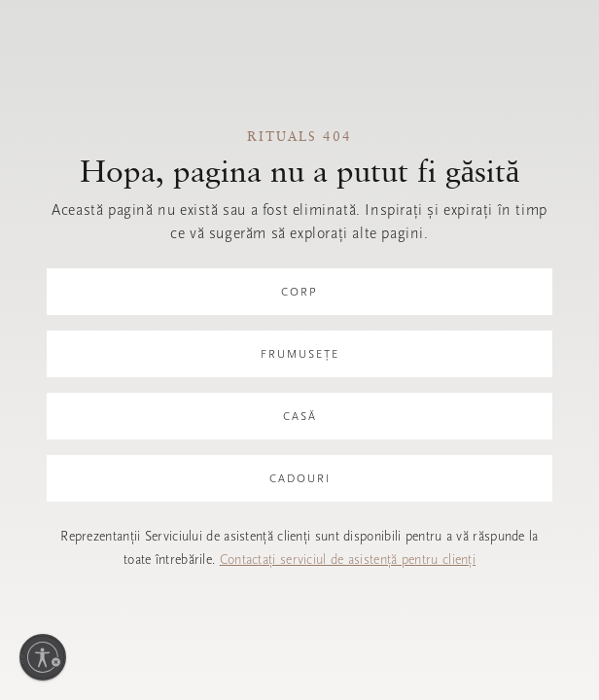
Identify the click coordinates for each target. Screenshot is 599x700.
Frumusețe (300, 354)
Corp (299, 292)
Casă (300, 416)
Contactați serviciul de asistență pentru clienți (348, 560)
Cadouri (300, 478)
